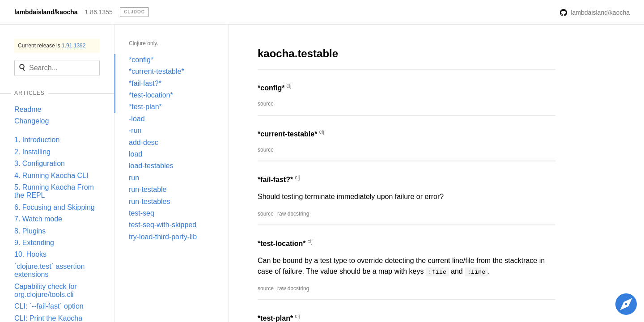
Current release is (52, 46)
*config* (141, 60)
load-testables (151, 166)
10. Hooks (30, 254)
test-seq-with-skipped (163, 225)
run (134, 178)
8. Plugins (30, 231)
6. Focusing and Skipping (55, 207)
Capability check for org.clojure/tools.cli (46, 290)
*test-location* (151, 95)
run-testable (148, 189)
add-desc (144, 142)
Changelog (32, 121)
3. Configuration (40, 163)
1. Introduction (37, 140)
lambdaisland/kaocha (46, 12)
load (136, 154)
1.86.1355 (99, 12)
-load (137, 119)
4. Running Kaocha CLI (51, 176)
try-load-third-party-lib (163, 237)
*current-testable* (157, 71)
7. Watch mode (38, 219)
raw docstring (293, 214)
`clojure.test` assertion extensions (49, 270)
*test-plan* (145, 107)
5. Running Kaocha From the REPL (54, 191)
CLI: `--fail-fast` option (49, 306)
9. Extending (34, 243)
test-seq (142, 213)
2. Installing (32, 152)
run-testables (150, 201)
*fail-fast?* (145, 83)
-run (135, 130)
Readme (28, 109)
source (266, 104)
